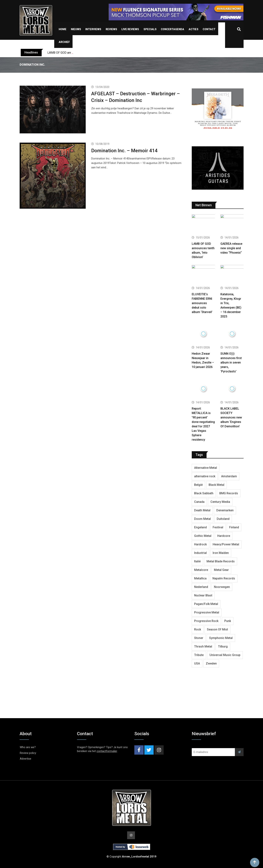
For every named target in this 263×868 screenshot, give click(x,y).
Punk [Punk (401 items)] (228, 621)
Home (63, 29)
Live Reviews (130, 29)
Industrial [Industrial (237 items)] (200, 553)
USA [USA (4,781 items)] (197, 663)
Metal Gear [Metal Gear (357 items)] (221, 570)
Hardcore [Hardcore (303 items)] (224, 536)
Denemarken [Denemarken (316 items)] (225, 510)
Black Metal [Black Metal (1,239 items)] (216, 485)
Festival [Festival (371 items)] (218, 527)
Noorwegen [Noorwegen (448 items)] (222, 587)
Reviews (111, 29)
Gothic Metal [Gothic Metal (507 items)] (203, 536)
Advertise (26, 759)
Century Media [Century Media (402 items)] (220, 502)
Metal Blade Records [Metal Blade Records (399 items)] (221, 561)
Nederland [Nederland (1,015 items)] (201, 587)
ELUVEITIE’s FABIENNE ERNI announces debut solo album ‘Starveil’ (202, 303)
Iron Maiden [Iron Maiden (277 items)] (221, 553)
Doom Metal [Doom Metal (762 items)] (202, 519)
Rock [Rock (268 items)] (198, 629)
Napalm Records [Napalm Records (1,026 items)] (224, 578)
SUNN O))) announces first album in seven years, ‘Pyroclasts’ (231, 362)
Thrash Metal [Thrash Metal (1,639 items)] (203, 646)
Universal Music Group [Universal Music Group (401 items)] (225, 655)
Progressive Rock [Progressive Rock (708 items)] (206, 621)
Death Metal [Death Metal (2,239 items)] (202, 510)
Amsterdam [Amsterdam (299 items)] (229, 476)
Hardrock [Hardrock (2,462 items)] (200, 544)
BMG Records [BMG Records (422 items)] (229, 493)
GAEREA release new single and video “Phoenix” (231, 248)
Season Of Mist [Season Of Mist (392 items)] (217, 629)
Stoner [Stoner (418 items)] (199, 638)
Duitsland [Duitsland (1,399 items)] (223, 519)
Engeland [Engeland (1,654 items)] (200, 527)
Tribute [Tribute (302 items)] (199, 655)
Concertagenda (172, 29)
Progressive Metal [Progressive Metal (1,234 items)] (207, 612)
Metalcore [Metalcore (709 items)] (201, 570)
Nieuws (76, 29)
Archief (64, 42)
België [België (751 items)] (198, 485)
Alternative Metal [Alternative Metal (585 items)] (206, 468)
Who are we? (28, 747)
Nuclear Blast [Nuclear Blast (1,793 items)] (203, 595)
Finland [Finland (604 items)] (234, 527)
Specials (150, 29)
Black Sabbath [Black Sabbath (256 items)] (204, 493)
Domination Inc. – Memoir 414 (124, 151)
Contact (209, 29)
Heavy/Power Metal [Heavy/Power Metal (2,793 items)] (226, 544)
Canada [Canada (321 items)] (199, 502)
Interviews (93, 29)
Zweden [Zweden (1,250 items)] (211, 663)
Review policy (28, 753)
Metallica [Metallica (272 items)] (200, 578)
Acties (194, 29)
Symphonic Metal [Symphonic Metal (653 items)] (221, 638)
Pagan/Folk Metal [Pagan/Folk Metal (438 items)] (206, 604)
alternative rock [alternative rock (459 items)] (205, 476)
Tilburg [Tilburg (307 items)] (223, 646)
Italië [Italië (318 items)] (197, 561)
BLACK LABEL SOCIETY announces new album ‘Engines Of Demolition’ (231, 417)
